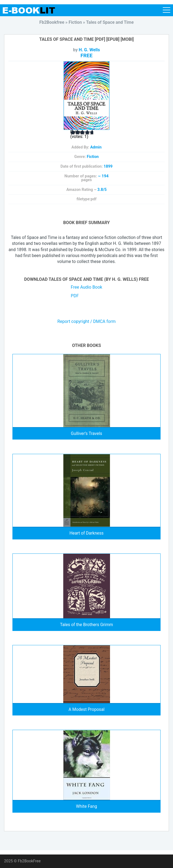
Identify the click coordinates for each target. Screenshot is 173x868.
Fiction (93, 157)
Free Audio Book (86, 287)
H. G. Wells (89, 50)
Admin (96, 147)
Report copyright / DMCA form (86, 322)
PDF (75, 296)
